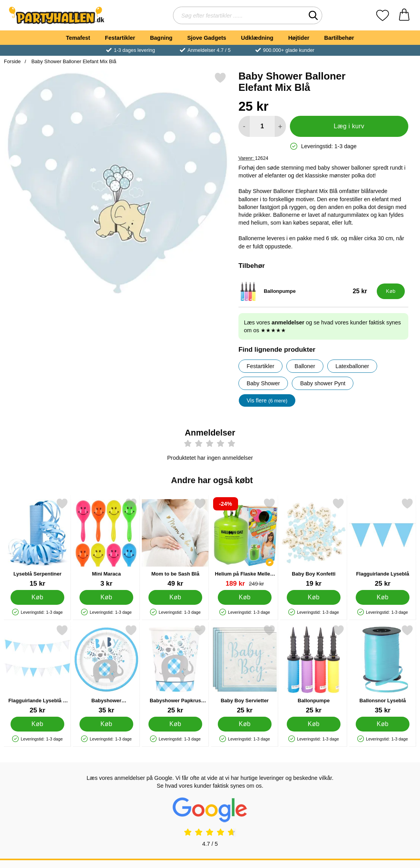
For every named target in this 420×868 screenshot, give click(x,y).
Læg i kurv (349, 126)
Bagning (161, 38)
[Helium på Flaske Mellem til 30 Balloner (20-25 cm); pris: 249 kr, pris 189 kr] (245, 543)
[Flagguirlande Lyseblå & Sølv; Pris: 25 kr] (37, 669)
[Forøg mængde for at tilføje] (280, 126)
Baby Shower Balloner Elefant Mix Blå (73, 61)
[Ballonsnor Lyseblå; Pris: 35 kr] (383, 669)
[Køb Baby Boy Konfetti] (314, 597)
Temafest (78, 38)
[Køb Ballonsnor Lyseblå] (383, 724)
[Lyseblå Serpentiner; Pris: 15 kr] (37, 543)
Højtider (299, 38)
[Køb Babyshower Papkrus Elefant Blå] (176, 724)
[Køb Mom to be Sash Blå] (176, 597)
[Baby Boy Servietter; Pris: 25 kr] (245, 669)
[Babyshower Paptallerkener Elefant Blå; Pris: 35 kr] (106, 669)
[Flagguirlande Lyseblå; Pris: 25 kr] (383, 543)
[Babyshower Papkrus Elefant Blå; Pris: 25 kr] (175, 669)
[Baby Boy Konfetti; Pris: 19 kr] (314, 543)
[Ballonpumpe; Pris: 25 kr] (306, 291)
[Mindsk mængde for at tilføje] (244, 126)
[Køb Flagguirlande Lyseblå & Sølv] (37, 724)
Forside (12, 61)
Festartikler (120, 38)
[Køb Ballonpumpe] (391, 291)
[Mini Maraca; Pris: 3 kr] (106, 543)
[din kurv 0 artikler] (404, 15)
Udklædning (257, 38)
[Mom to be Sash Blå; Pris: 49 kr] (175, 543)
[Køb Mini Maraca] (106, 597)
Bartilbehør (339, 38)
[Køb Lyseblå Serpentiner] (37, 597)
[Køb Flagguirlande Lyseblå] (383, 597)
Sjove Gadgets (207, 38)
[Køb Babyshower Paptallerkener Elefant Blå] (106, 724)
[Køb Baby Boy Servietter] (245, 724)
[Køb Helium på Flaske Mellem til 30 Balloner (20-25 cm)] (245, 597)
